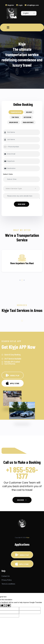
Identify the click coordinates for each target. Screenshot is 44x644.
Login (19, 5)
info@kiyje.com (32, 5)
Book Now (22, 204)
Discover (22, 500)
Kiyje (28, 537)
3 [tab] (24, 280)
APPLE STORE (22, 564)
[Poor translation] (8, 605)
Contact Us (6, 576)
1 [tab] (20, 280)
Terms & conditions (8, 584)
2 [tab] (22, 280)
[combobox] (29, 13)
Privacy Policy (7, 580)
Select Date (8, 174)
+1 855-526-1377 (22, 473)
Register (10, 5)
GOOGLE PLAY (13, 375)
